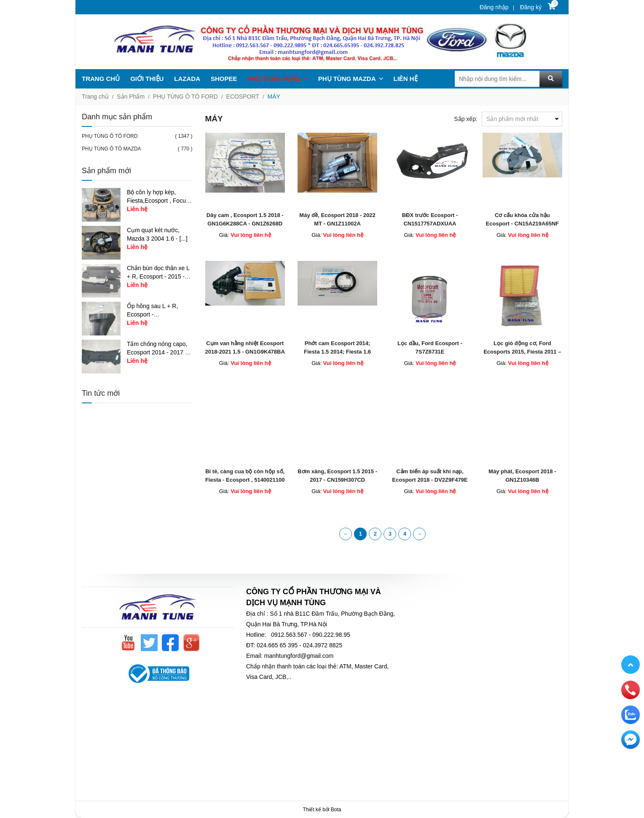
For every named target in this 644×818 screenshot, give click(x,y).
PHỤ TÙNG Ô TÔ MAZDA (111, 149)
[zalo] (631, 714)
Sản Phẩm (131, 97)
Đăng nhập (494, 7)
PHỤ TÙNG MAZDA (351, 79)
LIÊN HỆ (406, 79)
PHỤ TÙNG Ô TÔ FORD (185, 97)
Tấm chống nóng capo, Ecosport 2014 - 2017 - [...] (157, 352)
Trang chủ (95, 97)
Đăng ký (530, 7)
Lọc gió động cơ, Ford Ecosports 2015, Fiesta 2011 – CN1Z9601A (522, 352)
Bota (336, 810)
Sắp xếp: (466, 119)
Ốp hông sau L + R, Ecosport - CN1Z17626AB (152, 314)
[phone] (631, 689)
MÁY (274, 97)
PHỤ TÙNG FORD (278, 79)
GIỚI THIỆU (147, 79)
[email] (631, 739)
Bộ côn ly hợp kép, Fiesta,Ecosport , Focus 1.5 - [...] (158, 201)
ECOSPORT (243, 97)
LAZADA (187, 79)
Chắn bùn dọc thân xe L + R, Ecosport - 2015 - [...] (158, 276)
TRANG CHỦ (101, 79)
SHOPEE (224, 79)
